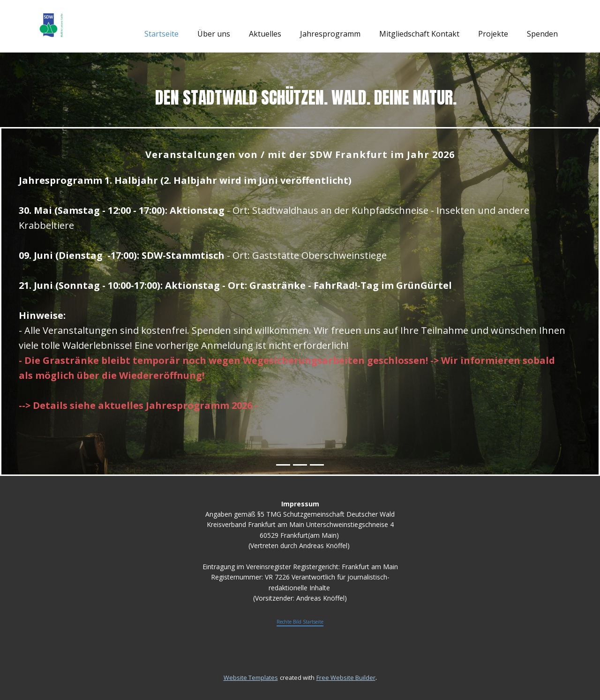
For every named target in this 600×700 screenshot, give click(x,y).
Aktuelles (265, 34)
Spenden (542, 34)
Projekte (493, 34)
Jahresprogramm (330, 34)
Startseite (161, 34)
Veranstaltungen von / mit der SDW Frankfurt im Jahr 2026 (300, 154)
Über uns (214, 34)
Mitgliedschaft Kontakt (419, 34)
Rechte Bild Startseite (300, 622)
